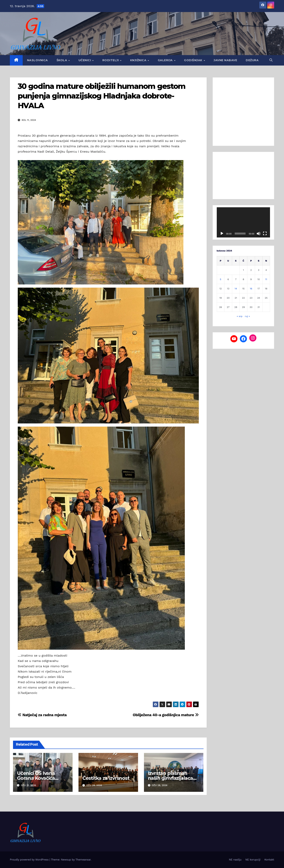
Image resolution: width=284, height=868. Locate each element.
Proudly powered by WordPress (30, 860)
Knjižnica (139, 60)
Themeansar (83, 860)
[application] (243, 222)
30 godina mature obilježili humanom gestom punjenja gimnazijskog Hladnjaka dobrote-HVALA (102, 96)
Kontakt (269, 860)
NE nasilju (235, 860)
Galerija (166, 60)
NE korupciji (253, 860)
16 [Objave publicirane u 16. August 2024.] (251, 289)
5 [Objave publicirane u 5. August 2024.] (221, 279)
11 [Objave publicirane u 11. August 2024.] (266, 279)
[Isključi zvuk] (259, 234)
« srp (240, 316)
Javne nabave (225, 60)
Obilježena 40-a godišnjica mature (166, 715)
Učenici (85, 60)
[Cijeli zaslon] (265, 234)
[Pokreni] (222, 234)
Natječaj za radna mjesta (42, 715)
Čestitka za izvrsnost (106, 778)
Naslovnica (37, 60)
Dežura (252, 60)
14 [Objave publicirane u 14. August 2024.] (236, 289)
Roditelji (111, 60)
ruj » (248, 316)
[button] (271, 60)
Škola (62, 60)
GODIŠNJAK (194, 60)
